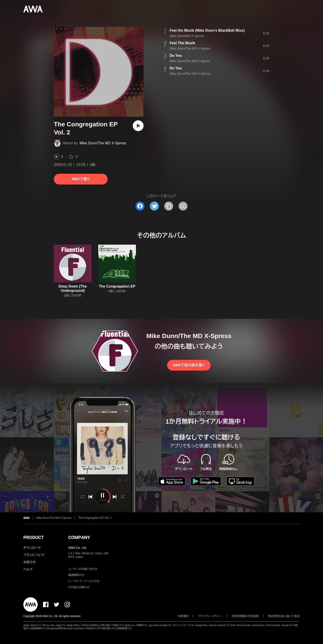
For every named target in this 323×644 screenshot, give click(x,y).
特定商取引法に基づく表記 (284, 616)
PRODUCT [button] (34, 537)
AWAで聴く (81, 179)
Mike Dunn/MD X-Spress (187, 36)
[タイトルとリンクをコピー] (169, 206)
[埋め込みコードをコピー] (183, 206)
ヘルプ (28, 569)
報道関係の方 (76, 575)
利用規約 (183, 616)
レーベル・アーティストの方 (84, 581)
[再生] (138, 126)
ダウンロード (32, 548)
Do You (176, 56)
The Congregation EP (117, 286)
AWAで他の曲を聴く (189, 365)
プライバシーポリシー (210, 616)
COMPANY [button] (79, 537)
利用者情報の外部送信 (245, 616)
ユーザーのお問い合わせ (83, 569)
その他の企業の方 (79, 587)
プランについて (34, 555)
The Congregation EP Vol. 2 (95, 518)
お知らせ (29, 562)
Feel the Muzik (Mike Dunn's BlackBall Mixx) (207, 30)
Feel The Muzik (182, 43)
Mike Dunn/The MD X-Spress (103, 143)
